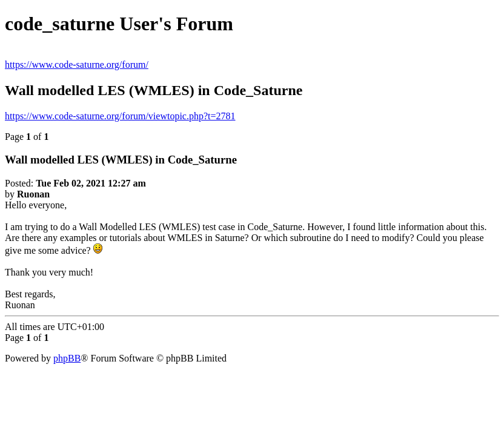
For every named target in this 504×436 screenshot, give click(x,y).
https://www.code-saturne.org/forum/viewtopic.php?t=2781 (120, 116)
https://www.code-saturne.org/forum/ (77, 64)
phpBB (67, 358)
